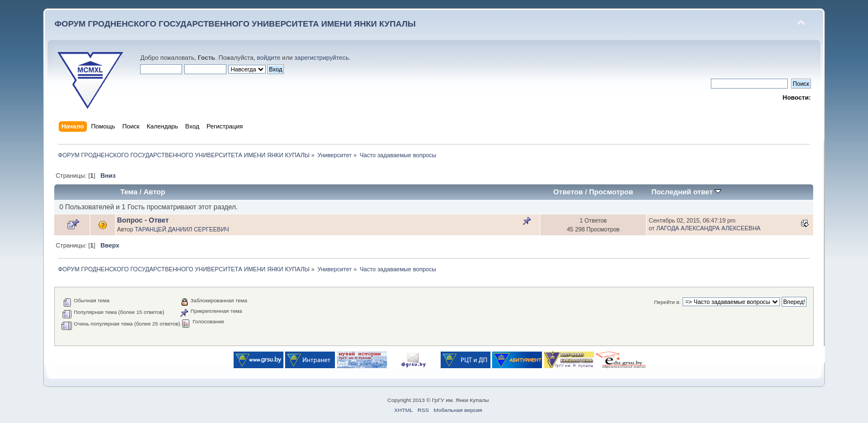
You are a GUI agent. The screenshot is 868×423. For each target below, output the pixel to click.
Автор (154, 192)
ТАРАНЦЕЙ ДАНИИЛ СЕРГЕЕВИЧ (182, 229)
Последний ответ (686, 192)
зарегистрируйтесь (322, 58)
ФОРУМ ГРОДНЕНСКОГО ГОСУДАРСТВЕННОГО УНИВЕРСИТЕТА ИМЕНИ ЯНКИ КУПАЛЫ (235, 24)
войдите (268, 58)
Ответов (568, 192)
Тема (129, 192)
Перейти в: (667, 302)
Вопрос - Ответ (143, 220)
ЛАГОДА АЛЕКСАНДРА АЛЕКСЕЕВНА (709, 228)
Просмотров (611, 192)
